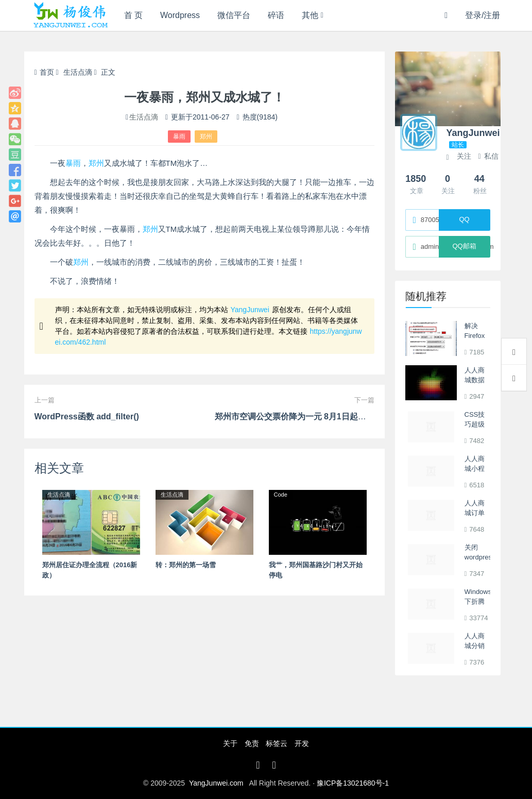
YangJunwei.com (216, 783)
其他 (310, 15)
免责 (252, 743)
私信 (488, 156)
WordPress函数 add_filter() (87, 416)
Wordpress (180, 15)
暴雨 (179, 137)
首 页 (133, 15)
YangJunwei (250, 310)
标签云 (277, 743)
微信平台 (234, 15)
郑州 (206, 137)
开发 (302, 743)
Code (281, 495)
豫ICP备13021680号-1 (353, 783)
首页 (44, 72)
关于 (230, 743)
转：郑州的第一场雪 (186, 565)
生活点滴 (78, 72)
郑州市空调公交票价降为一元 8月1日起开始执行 (303, 416)
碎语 (276, 15)
